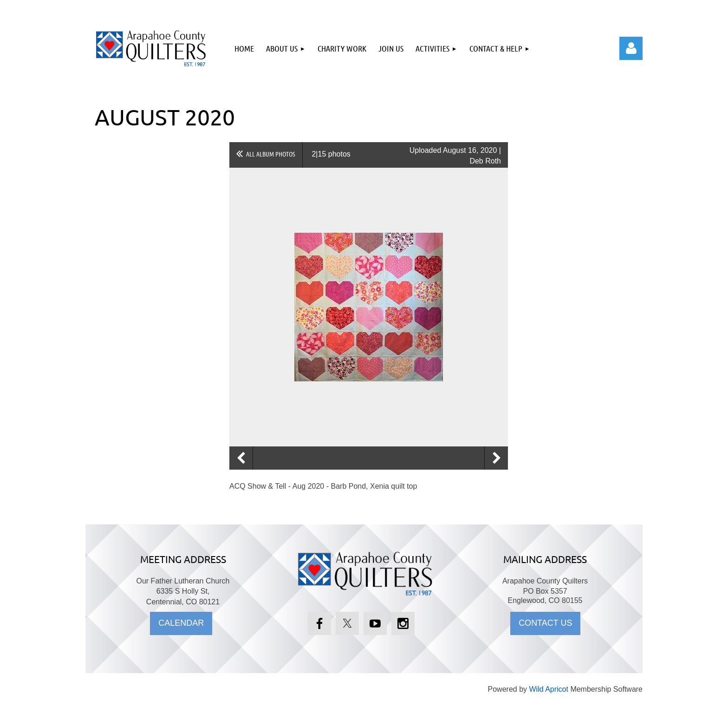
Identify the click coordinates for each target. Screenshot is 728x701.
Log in (631, 48)
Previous (241, 458)
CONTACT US (545, 623)
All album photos (271, 154)
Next (496, 458)
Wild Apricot (548, 689)
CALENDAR (181, 623)
